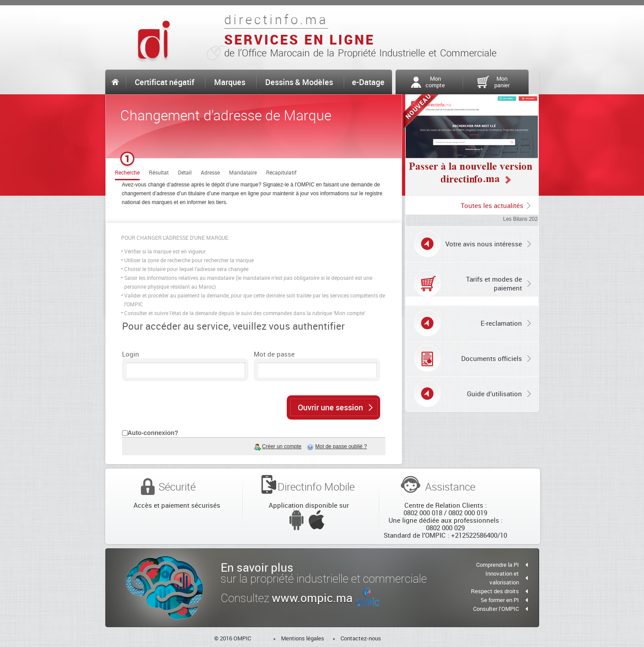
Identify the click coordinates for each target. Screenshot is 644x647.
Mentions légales (303, 638)
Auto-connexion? (153, 433)
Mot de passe (274, 354)
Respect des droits (495, 591)
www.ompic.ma (326, 598)
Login (131, 354)
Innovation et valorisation (502, 578)
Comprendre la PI (498, 565)
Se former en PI (500, 600)
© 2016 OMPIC (233, 638)
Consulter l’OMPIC (496, 609)
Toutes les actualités (492, 205)
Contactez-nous (361, 638)
